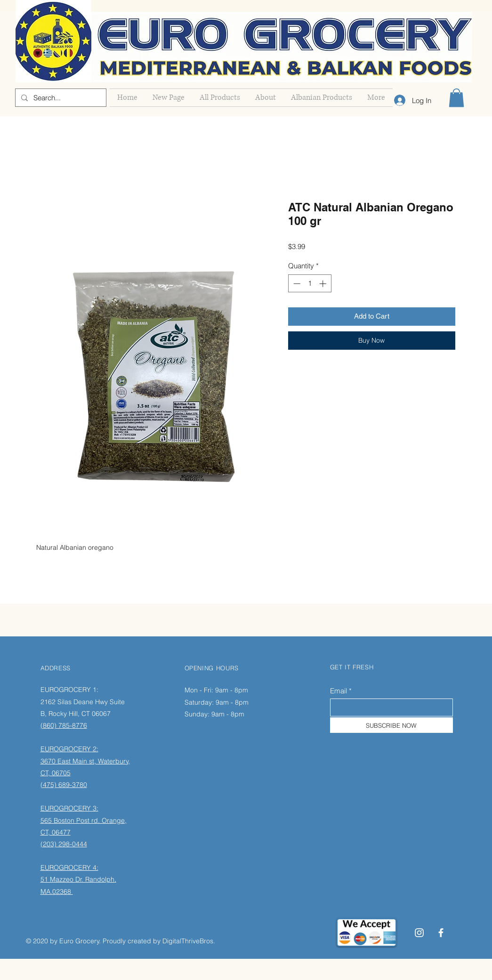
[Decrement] (296, 284)
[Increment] (324, 284)
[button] (456, 98)
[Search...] (60, 98)
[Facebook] (441, 933)
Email (339, 691)
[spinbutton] (310, 284)
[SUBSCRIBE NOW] (391, 725)
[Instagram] (419, 933)
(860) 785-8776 (64, 725)
